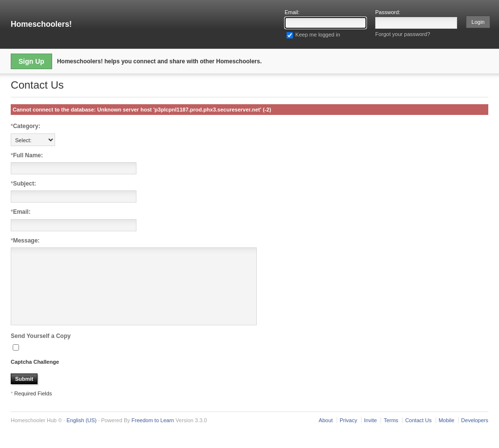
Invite (370, 435)
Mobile (446, 435)
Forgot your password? (403, 34)
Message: (25, 241)
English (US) (82, 435)
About (326, 435)
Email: (21, 212)
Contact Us (418, 435)
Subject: (23, 184)
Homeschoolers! (41, 24)
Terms (391, 435)
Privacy (348, 435)
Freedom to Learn (153, 435)
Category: (26, 126)
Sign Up (31, 61)
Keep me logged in (313, 35)
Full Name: (27, 155)
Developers (475, 435)
